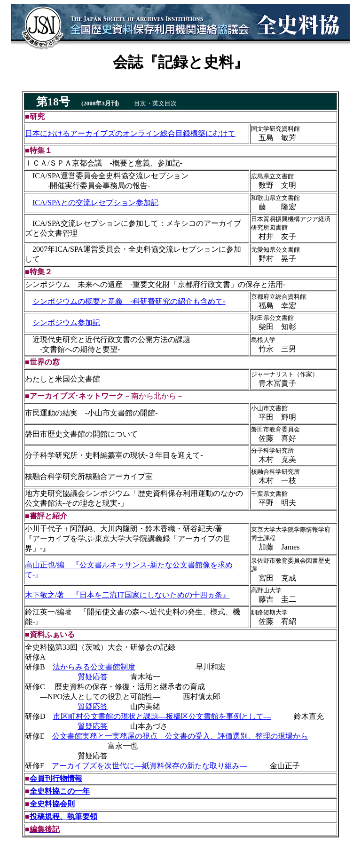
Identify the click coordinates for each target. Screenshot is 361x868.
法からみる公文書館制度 (94, 667)
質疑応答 (93, 677)
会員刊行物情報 (56, 778)
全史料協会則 (52, 804)
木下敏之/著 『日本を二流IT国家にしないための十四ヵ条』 (127, 595)
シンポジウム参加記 (66, 323)
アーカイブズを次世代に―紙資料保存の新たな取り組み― (149, 766)
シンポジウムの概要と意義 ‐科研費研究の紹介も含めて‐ (129, 301)
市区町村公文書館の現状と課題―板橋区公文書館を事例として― (162, 716)
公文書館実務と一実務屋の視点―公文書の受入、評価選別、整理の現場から (180, 736)
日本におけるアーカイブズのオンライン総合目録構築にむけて (130, 133)
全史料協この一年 (60, 791)
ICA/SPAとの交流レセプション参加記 (95, 203)
